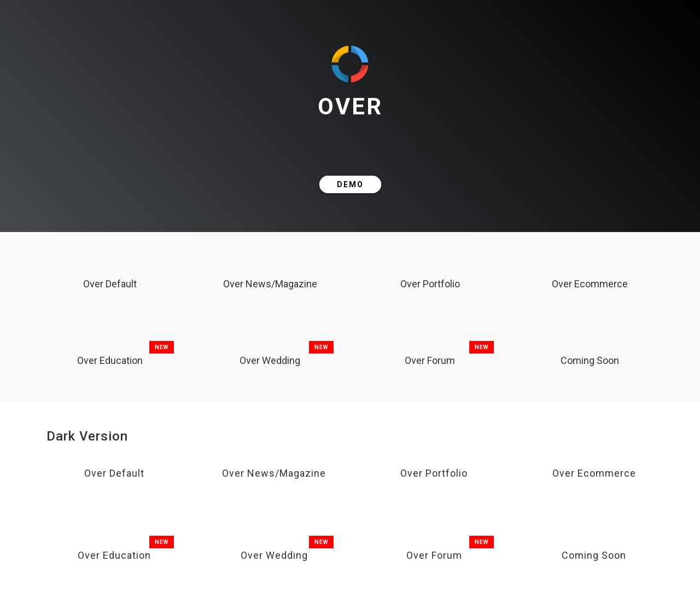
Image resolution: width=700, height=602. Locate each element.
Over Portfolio (430, 284)
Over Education (110, 360)
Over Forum (430, 360)
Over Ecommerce (590, 284)
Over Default (110, 284)
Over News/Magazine (270, 284)
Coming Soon (590, 360)
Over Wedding (270, 360)
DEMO (350, 184)
